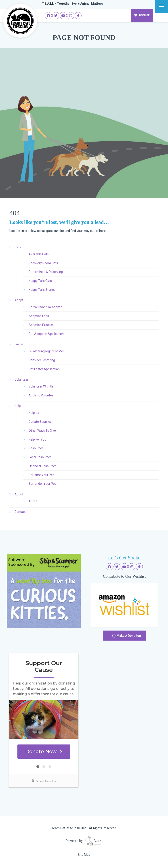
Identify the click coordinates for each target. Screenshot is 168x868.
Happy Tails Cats (40, 281)
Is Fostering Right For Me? (47, 351)
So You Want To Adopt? (45, 307)
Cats (18, 247)
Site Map (84, 855)
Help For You (37, 439)
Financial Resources (43, 466)
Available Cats (39, 254)
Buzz (93, 841)
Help (18, 406)
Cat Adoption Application (46, 334)
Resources (36, 448)
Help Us (34, 413)
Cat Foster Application (44, 369)
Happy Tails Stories (42, 290)
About (19, 494)
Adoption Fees (39, 316)
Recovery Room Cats (43, 263)
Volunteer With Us (41, 386)
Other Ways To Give (42, 431)
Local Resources (40, 457)
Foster (19, 344)
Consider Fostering (42, 360)
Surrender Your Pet (42, 484)
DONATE (142, 15)
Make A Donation (126, 636)
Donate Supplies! (40, 422)
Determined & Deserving (46, 272)
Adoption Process (41, 325)
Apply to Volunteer (42, 395)
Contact (20, 512)
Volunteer (21, 379)
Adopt (19, 300)
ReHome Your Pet (41, 475)
